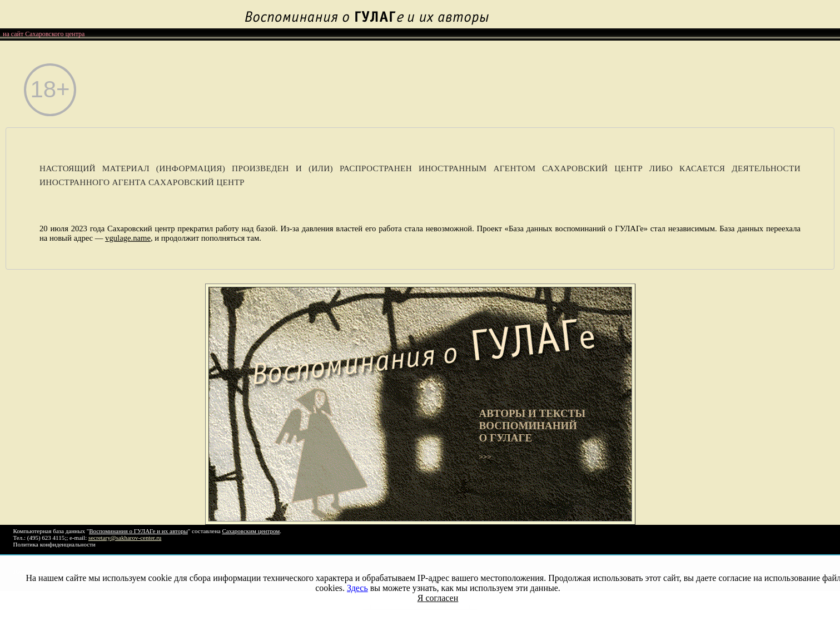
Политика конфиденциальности (54, 544)
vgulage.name (128, 238)
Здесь (357, 588)
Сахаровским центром (251, 531)
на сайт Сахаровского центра (44, 34)
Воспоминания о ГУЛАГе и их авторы (138, 531)
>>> (555, 434)
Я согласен (438, 598)
